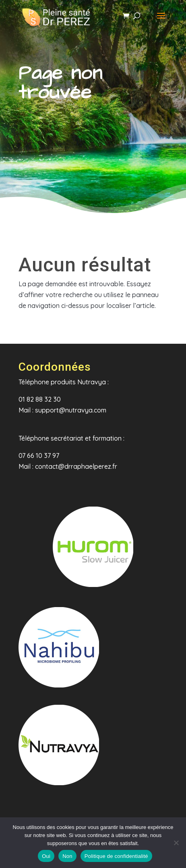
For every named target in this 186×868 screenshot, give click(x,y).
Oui (46, 856)
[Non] (176, 843)
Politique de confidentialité (116, 856)
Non (67, 856)
